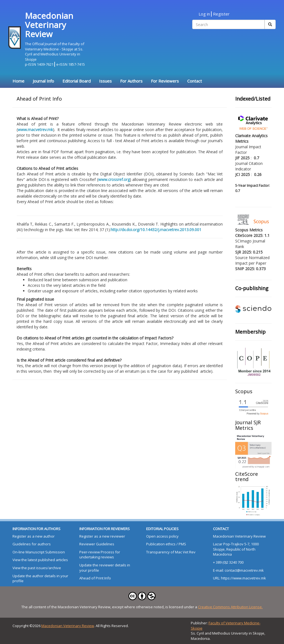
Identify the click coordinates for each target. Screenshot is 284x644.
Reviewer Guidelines (97, 544)
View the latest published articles (40, 560)
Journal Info (43, 81)
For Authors (131, 81)
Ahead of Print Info (95, 578)
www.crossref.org (114, 179)
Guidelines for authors (32, 544)
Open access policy (162, 536)
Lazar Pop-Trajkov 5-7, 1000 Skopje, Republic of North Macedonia (236, 549)
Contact (195, 81)
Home (18, 81)
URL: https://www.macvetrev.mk (239, 578)
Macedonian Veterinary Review (239, 536)
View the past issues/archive (37, 568)
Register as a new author (34, 536)
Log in (204, 14)
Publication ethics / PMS (166, 544)
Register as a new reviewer (102, 536)
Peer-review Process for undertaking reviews (100, 555)
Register (221, 14)
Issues (105, 81)
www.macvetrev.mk (35, 130)
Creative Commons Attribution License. (230, 607)
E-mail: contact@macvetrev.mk (238, 570)
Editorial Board (77, 81)
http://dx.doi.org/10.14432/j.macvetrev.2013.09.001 (156, 230)
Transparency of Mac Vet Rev (171, 552)
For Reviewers (165, 81)
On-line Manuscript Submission (39, 552)
